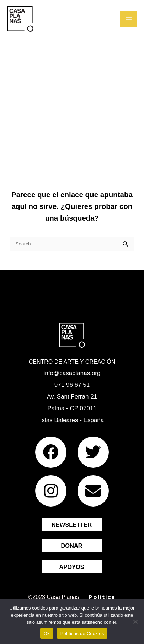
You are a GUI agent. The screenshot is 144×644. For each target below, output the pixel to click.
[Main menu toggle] (129, 19)
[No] (135, 622)
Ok (47, 634)
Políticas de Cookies (82, 634)
